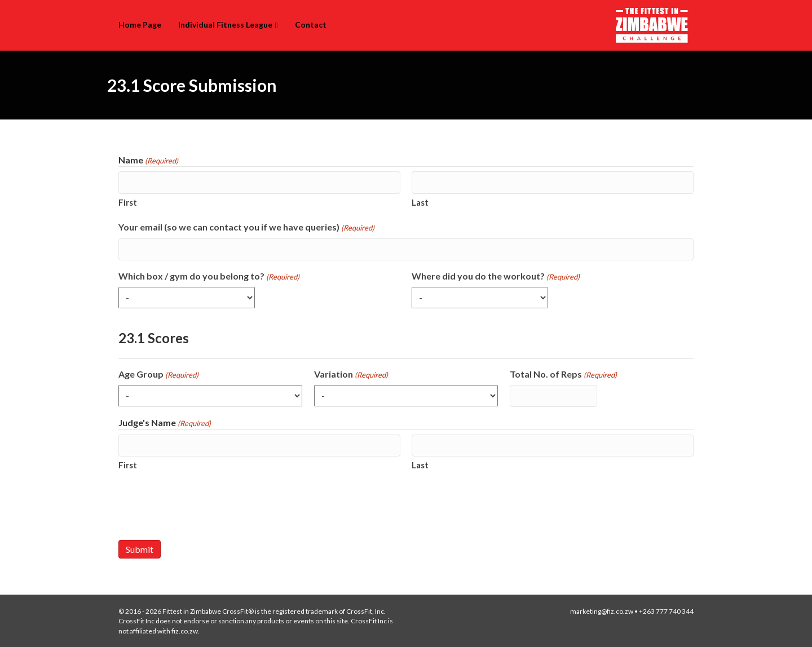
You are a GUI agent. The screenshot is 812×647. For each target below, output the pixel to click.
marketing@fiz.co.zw (602, 611)
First (128, 202)
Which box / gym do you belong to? (209, 276)
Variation (351, 375)
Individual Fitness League (225, 25)
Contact (311, 25)
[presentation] (204, 506)
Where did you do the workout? (496, 276)
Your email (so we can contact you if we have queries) (246, 227)
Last (420, 202)
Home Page (140, 25)
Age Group (158, 375)
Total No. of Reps (563, 375)
